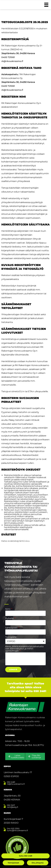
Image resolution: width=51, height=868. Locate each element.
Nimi (8, 609)
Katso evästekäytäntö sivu (15, 541)
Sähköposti (12, 628)
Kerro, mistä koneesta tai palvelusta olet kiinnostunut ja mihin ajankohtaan (24, 649)
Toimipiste (11, 637)
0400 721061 (8, 57)
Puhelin (10, 618)
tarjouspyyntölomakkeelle (19, 581)
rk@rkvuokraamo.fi (12, 61)
